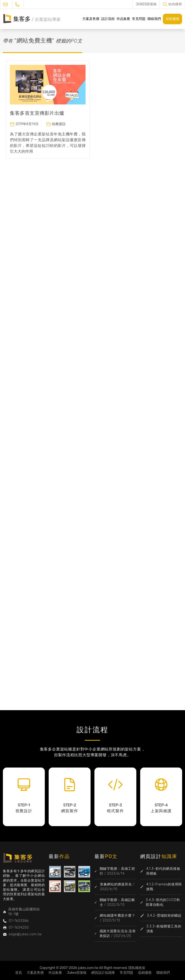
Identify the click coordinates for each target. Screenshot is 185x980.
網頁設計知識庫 (103, 973)
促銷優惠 (172, 19)
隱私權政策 (137, 968)
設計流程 (108, 19)
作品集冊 (123, 19)
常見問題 (139, 19)
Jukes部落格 (76, 973)
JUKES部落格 (146, 4)
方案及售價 (91, 19)
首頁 (19, 973)
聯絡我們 (154, 19)
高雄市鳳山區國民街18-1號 (24, 912)
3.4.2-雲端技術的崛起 (164, 916)
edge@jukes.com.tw (25, 934)
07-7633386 (19, 921)
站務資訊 (59, 124)
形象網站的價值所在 (116, 884)
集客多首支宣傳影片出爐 (37, 113)
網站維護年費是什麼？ (117, 916)
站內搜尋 (175, 4)
